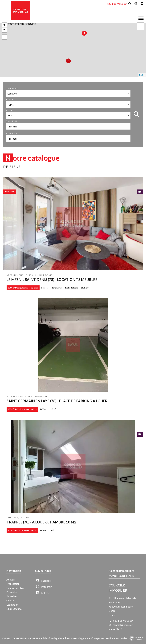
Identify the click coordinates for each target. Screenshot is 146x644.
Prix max (12, 133)
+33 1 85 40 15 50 (117, 4)
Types (10, 99)
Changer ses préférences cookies (109, 638)
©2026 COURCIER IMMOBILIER (21, 638)
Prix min (12, 121)
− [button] (4, 30)
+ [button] (4, 25)
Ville (9, 110)
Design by (136, 638)
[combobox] (68, 94)
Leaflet (142, 75)
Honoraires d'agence (77, 638)
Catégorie (12, 88)
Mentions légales (53, 638)
